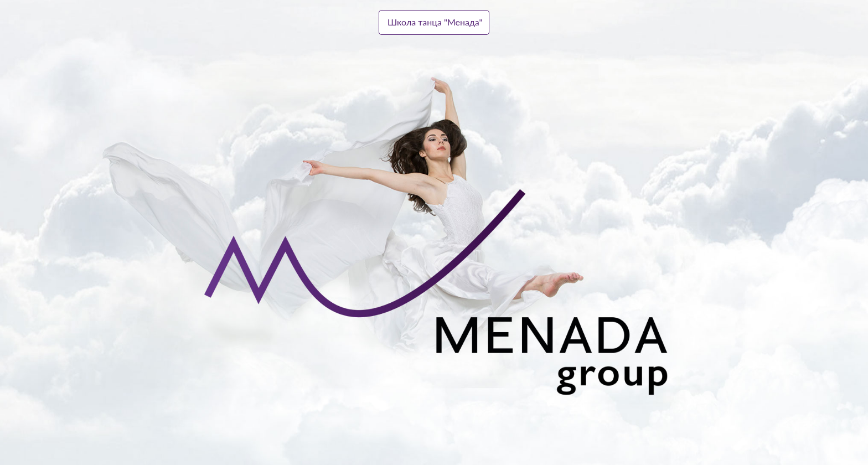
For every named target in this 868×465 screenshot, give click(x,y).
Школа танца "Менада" (435, 22)
